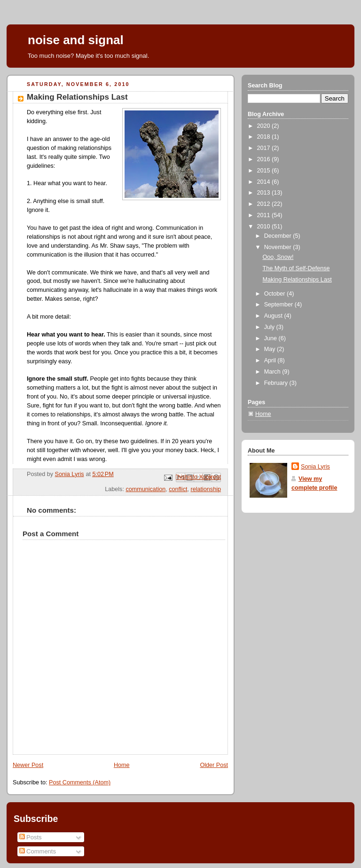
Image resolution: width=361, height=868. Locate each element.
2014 (265, 182)
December (279, 236)
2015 (265, 171)
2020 (265, 126)
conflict (178, 489)
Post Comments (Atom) (80, 782)
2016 (265, 159)
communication (145, 489)
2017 (265, 148)
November (279, 247)
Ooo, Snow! (278, 257)
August (274, 316)
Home (122, 765)
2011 (265, 215)
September (279, 305)
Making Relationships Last (297, 280)
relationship (206, 489)
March (273, 372)
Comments (38, 851)
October (275, 294)
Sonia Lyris (315, 467)
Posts (31, 837)
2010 (265, 227)
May (271, 349)
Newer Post (28, 765)
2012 (265, 204)
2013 (265, 193)
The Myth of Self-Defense (296, 268)
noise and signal (76, 40)
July (270, 327)
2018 (265, 137)
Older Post (214, 765)
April (271, 360)
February (277, 383)
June (271, 338)
